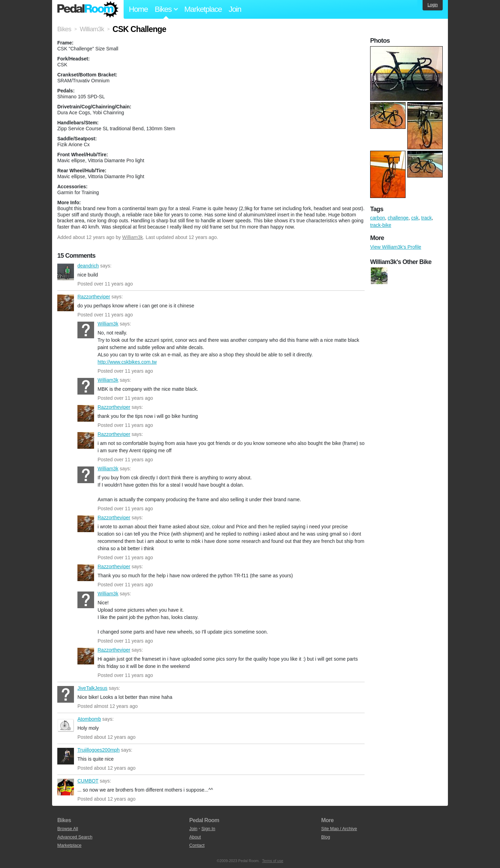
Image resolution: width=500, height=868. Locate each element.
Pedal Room (88, 9)
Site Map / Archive (339, 829)
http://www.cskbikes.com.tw (127, 362)
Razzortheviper (66, 303)
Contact (197, 845)
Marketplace (203, 9)
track (426, 218)
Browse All (68, 829)
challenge (398, 218)
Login (432, 5)
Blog (326, 837)
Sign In (208, 829)
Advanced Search (75, 837)
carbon (378, 218)
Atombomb (66, 725)
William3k (133, 237)
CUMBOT (66, 787)
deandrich (66, 272)
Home (138, 9)
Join (235, 9)
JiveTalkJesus (66, 694)
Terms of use (273, 861)
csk (415, 218)
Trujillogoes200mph (66, 756)
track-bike (381, 225)
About (195, 837)
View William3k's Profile (396, 247)
